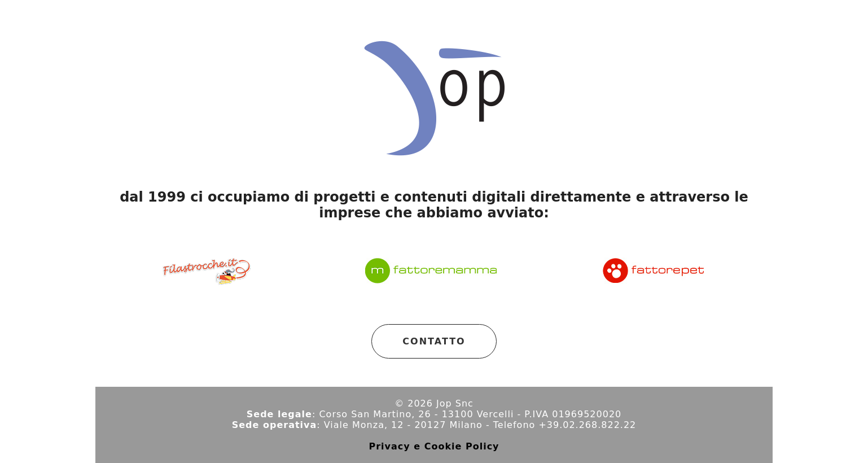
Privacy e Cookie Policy (434, 446)
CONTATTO (434, 341)
